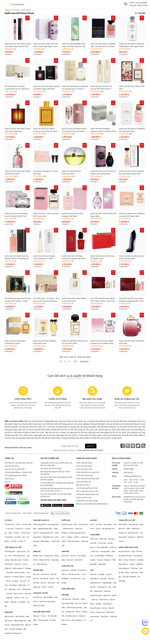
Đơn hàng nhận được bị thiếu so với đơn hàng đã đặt (55, 473)
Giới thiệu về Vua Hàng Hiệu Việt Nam (19, 463)
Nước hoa (17, 10)
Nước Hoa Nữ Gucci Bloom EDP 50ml (132, 88)
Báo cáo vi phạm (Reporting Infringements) (92, 504)
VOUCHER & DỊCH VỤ (41, 520)
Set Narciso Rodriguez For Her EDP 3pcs (45, 172)
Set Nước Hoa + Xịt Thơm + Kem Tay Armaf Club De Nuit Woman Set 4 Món (46, 300)
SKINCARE (9, 612)
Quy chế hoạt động (12, 466)
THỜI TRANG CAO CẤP (13, 547)
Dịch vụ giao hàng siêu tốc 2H (87, 491)
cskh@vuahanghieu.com (133, 476)
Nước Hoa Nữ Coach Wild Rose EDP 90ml (132, 342)
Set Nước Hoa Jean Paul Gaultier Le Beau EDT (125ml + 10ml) (18, 300)
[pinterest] (133, 446)
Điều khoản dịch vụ (83, 485)
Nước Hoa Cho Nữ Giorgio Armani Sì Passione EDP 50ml (74, 257)
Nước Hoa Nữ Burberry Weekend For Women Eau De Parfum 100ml (75, 88)
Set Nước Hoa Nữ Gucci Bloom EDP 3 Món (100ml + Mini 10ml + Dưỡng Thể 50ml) (103, 300)
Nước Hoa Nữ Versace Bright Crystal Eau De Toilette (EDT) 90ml (102, 342)
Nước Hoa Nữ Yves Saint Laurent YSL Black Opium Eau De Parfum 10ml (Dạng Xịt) (18, 45)
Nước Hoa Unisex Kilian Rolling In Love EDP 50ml (74, 300)
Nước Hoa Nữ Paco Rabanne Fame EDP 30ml (45, 342)
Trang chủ (8, 10)
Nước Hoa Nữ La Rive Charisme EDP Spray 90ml (46, 215)
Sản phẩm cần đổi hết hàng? (51, 468)
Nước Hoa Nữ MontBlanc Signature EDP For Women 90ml (103, 130)
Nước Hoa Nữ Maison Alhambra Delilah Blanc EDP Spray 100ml (132, 45)
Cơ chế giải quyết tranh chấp (87, 488)
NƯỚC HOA (66, 520)
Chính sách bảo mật (84, 482)
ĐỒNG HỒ (37, 551)
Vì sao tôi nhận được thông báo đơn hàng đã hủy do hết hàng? (57, 484)
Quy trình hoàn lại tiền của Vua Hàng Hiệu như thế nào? (56, 495)
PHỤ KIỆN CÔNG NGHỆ (42, 612)
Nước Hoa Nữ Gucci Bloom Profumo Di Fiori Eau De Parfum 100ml (46, 130)
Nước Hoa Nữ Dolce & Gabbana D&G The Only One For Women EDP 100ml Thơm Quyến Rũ (103, 45)
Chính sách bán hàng (84, 463)
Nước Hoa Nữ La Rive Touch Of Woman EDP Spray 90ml (103, 172)
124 (75, 361)
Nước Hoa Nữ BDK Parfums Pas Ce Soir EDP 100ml (75, 342)
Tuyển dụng (9, 479)
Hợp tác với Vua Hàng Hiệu (15, 469)
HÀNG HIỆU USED (68, 589)
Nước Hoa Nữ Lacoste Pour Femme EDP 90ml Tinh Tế (101, 88)
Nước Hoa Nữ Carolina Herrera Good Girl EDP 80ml (131, 257)
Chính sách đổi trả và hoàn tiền (88, 472)
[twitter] (138, 446)
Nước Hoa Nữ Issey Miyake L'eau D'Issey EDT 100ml (44, 257)
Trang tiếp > (85, 361)
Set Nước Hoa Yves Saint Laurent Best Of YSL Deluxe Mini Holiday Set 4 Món (18, 88)
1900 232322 (142, 5)
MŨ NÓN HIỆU (38, 570)
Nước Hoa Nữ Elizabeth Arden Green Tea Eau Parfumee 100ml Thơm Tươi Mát (74, 45)
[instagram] (128, 446)
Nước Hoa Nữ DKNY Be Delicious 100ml (71, 172)
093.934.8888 (141, 3)
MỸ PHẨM (65, 595)
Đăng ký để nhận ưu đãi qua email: (18, 448)
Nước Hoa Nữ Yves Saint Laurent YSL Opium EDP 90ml (18, 130)
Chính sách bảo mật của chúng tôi (91, 450)
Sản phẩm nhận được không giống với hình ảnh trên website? (56, 478)
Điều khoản (27, 513)
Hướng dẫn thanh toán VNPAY (16, 475)
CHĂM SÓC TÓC (68, 566)
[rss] (143, 446)
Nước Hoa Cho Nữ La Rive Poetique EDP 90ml (72, 215)
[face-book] (123, 446)
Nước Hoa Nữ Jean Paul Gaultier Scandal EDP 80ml (18, 172)
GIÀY (92, 570)
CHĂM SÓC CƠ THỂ (40, 593)
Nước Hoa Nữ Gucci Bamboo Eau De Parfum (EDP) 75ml (16, 215)
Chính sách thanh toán (84, 475)
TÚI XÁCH (8, 520)
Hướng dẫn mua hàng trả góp (87, 501)
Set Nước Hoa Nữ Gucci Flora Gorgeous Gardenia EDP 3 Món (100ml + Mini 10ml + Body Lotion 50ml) (132, 300)
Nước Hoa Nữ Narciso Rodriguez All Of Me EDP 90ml (132, 130)
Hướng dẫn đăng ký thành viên (87, 494)
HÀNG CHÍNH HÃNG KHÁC (128, 547)
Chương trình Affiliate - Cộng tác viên (18, 472)
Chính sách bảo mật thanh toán (88, 479)
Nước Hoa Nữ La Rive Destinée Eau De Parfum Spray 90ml (131, 172)
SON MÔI (94, 520)
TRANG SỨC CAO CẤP (127, 520)
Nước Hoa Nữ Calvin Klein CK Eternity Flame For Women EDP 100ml (17, 257)
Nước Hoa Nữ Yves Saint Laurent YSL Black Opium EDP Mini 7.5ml (46, 88)
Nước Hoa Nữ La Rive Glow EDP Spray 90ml (103, 215)
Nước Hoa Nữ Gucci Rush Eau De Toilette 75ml (103, 257)
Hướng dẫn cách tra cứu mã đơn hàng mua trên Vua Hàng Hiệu (56, 464)
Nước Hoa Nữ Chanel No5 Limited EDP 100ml (15, 342)
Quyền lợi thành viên (84, 498)
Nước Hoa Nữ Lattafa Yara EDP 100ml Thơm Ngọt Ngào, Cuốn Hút (46, 45)
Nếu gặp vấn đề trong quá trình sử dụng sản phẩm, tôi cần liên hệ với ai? (57, 490)
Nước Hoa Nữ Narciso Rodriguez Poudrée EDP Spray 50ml (132, 215)
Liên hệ (7, 482)
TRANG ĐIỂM (95, 535)
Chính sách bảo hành (84, 466)
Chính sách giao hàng (84, 469)
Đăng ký (91, 446)
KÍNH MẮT (65, 551)
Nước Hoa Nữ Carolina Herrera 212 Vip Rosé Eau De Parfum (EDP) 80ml (74, 130)
